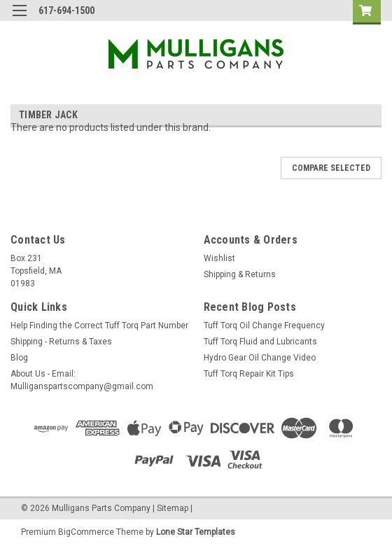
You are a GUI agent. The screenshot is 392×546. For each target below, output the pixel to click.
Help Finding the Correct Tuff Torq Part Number (99, 325)
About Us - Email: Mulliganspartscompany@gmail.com (82, 380)
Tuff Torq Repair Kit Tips (249, 374)
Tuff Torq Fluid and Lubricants (260, 342)
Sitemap (173, 508)
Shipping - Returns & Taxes (61, 342)
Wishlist (219, 258)
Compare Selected (331, 168)
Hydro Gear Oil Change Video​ (260, 358)
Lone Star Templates (196, 532)
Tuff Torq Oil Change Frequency (264, 325)
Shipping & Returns (240, 274)
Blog (19, 358)
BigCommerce (86, 532)
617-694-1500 (66, 10)
